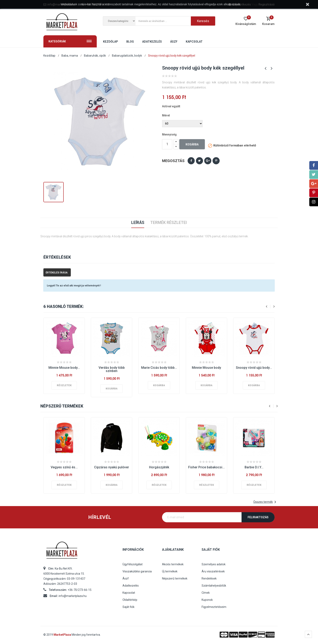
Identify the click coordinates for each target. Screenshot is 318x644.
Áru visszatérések (213, 571)
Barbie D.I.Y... (254, 467)
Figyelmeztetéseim (214, 607)
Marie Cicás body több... (159, 368)
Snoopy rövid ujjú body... (254, 368)
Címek (206, 593)
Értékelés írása (57, 273)
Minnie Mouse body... (64, 368)
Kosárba (192, 144)
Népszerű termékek (175, 578)
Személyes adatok (214, 564)
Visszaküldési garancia (137, 571)
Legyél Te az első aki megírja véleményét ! (74, 285)
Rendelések (209, 578)
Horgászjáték (159, 467)
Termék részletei (169, 223)
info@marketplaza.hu (73, 596)
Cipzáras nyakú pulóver (112, 467)
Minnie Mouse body (206, 368)
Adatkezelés (131, 586)
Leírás (137, 223)
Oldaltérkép (130, 600)
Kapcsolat (129, 593)
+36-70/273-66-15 (80, 590)
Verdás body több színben (112, 369)
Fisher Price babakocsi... (206, 467)
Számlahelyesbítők (214, 586)
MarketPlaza (63, 635)
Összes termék (265, 502)
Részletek (64, 385)
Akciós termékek (173, 564)
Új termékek (170, 571)
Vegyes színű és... (64, 467)
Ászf (126, 578)
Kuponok (207, 600)
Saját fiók (128, 607)
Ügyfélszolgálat (133, 564)
